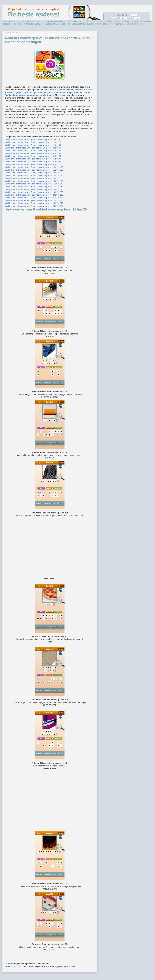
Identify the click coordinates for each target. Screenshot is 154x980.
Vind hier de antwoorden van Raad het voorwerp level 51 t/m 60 (33, 153)
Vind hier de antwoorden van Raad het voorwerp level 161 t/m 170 (34, 184)
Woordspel (68, 92)
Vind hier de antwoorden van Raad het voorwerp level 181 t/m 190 (34, 189)
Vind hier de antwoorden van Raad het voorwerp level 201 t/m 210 (34, 195)
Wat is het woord (48, 90)
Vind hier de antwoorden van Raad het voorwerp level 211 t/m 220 (34, 198)
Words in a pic (30, 92)
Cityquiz (58, 92)
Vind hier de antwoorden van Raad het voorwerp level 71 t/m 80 (33, 159)
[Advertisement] (50, 547)
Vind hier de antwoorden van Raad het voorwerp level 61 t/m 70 (33, 156)
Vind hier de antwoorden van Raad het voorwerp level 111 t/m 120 (34, 170)
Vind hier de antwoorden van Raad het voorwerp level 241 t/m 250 (34, 206)
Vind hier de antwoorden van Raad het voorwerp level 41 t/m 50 (33, 151)
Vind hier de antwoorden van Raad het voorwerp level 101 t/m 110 (34, 167)
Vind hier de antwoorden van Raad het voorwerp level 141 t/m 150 (34, 178)
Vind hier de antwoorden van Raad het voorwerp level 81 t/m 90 (33, 162)
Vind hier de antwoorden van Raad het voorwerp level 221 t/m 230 (34, 200)
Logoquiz (18, 92)
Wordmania (48, 95)
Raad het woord (46, 92)
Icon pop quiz (33, 95)
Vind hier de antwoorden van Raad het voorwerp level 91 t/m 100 (33, 164)
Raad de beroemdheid (15, 95)
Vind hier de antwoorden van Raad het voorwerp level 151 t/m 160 (34, 181)
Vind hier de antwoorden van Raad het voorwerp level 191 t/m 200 (34, 192)
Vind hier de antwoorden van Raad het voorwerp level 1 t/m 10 (32, 139)
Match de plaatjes (65, 90)
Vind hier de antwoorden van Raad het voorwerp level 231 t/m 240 (34, 203)
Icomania (79, 90)
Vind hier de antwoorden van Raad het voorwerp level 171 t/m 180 (34, 187)
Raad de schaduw (83, 92)
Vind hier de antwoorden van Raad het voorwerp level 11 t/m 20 (33, 142)
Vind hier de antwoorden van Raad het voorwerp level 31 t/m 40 (33, 148)
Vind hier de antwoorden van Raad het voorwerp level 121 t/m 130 (34, 173)
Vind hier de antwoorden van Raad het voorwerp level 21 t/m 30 (33, 145)
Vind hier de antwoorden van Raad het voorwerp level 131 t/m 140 (34, 176)
